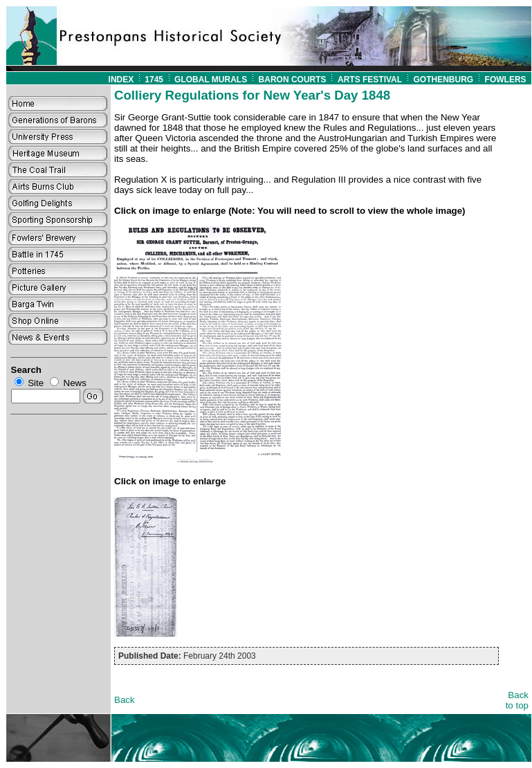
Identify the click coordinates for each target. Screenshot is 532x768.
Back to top (517, 700)
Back (125, 700)
